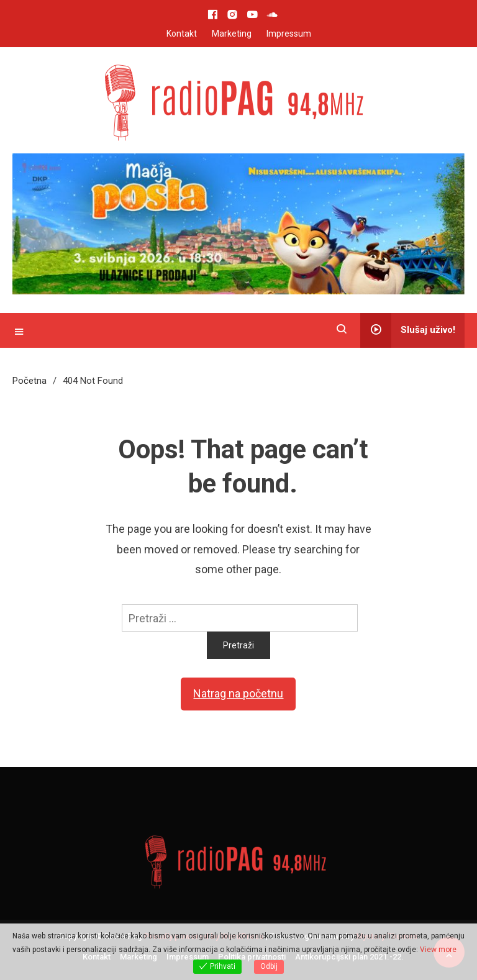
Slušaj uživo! (408, 330)
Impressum (289, 34)
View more (438, 950)
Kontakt (182, 34)
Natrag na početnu (238, 693)
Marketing (232, 34)
